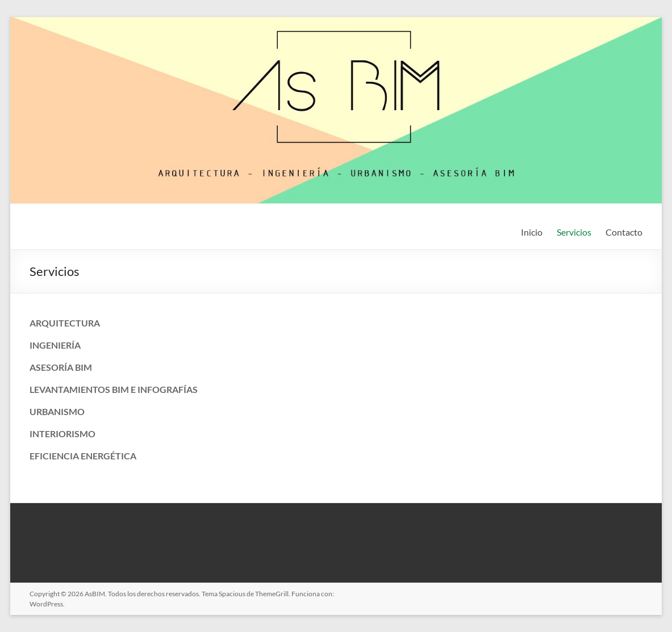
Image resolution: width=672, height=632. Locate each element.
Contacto (624, 232)
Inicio (532, 232)
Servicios (574, 232)
